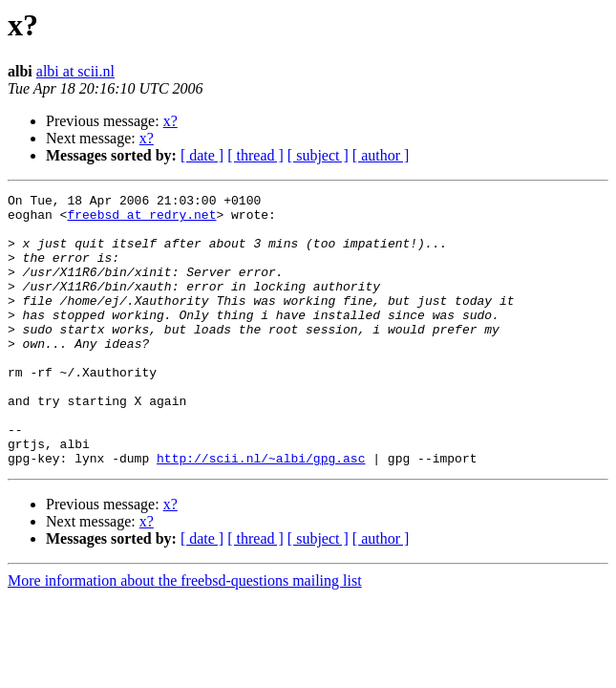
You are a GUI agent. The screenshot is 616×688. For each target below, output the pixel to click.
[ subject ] (318, 155)
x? (170, 121)
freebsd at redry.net (141, 220)
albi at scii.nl (75, 71)
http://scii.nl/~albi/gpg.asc (261, 512)
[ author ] (381, 155)
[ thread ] (255, 155)
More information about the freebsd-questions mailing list (185, 635)
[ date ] (202, 155)
